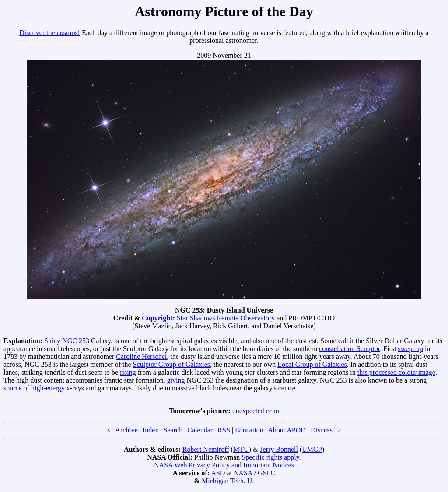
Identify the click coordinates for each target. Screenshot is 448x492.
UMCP (312, 449)
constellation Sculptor (349, 349)
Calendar (200, 430)
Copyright (157, 318)
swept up (411, 349)
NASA (243, 473)
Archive (126, 430)
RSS (224, 430)
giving (176, 380)
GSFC (266, 473)
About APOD (287, 430)
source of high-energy (34, 388)
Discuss (322, 430)
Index (150, 430)
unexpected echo (256, 411)
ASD (218, 473)
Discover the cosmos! (50, 33)
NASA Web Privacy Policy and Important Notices (224, 465)
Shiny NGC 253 (67, 341)
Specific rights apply (270, 457)
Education (249, 430)
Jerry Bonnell (279, 449)
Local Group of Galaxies (312, 364)
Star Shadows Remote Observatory (226, 318)
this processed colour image (396, 372)
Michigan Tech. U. (228, 481)
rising (128, 372)
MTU (241, 449)
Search (173, 430)
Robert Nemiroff (206, 449)
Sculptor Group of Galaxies (171, 364)
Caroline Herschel (141, 357)
